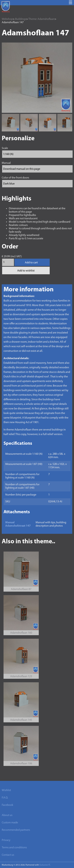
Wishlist (6, 790)
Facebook (7, 805)
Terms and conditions (14, 848)
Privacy (6, 840)
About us (7, 815)
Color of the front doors (15, 178)
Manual (6, 163)
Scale (5, 148)
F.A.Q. (5, 798)
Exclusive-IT (45, 865)
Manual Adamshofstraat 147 (18, 524)
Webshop (7, 19)
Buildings (21, 19)
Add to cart (31, 263)
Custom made (10, 823)
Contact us (8, 855)
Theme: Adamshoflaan (41, 19)
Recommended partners (16, 830)
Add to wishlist (26, 271)
